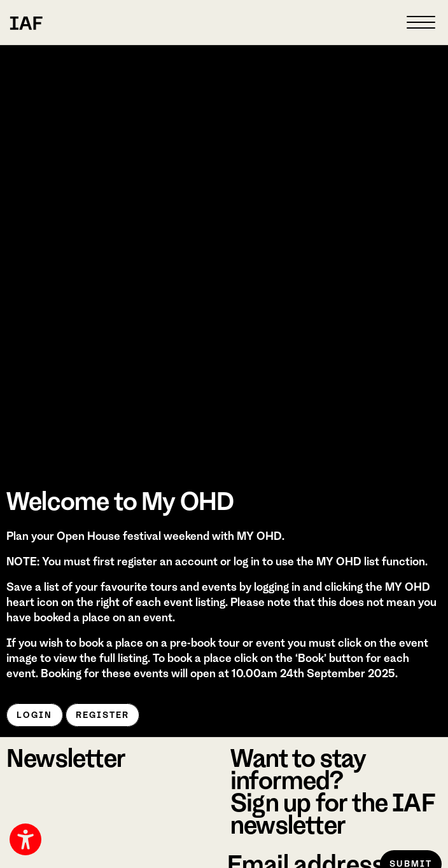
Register (103, 715)
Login (35, 715)
